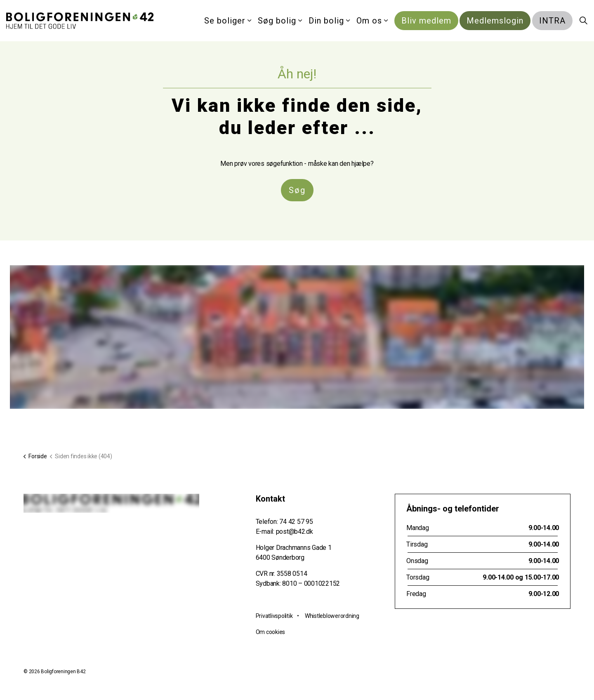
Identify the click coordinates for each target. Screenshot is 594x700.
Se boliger (225, 21)
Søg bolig (277, 21)
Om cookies (271, 632)
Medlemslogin (495, 21)
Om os (369, 21)
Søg (297, 190)
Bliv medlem (426, 21)
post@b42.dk (295, 531)
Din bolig (326, 21)
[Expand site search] (583, 21)
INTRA (552, 21)
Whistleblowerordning (332, 616)
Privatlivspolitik (274, 616)
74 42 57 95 (296, 522)
